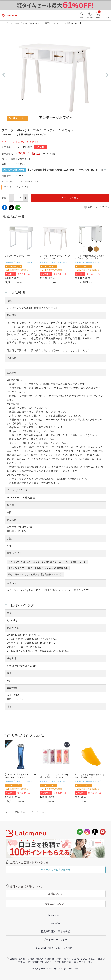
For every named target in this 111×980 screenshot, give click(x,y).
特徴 (9, 300)
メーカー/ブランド (17, 490)
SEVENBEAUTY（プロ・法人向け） (56, 947)
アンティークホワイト (16, 187)
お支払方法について (55, 903)
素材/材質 (12, 688)
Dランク (22, 163)
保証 (9, 538)
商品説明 (12, 315)
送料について (55, 893)
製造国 (10, 505)
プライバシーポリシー (56, 939)
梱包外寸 (12, 658)
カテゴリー (13, 583)
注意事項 (12, 372)
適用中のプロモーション (17, 262)
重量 (9, 613)
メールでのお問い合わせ (55, 869)
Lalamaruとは (56, 915)
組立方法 (12, 520)
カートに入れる (70, 198)
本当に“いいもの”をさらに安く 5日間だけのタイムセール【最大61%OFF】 (47, 562)
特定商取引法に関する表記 (55, 931)
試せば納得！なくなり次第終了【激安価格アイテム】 (35, 574)
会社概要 (56, 923)
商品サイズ (13, 628)
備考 (9, 706)
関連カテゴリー (15, 553)
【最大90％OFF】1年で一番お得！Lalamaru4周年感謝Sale (38, 568)
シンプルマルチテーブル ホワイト (20, 255)
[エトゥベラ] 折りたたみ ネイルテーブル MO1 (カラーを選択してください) (89, 258)
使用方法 (12, 358)
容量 (9, 673)
